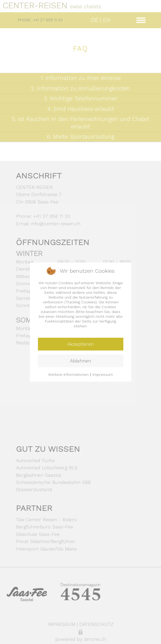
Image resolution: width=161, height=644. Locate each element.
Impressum (103, 374)
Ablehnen (80, 361)
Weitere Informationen (68, 374)
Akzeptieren (80, 344)
